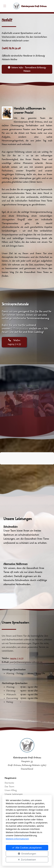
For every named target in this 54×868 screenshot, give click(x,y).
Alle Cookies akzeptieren (27, 848)
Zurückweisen (27, 860)
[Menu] (5, 6)
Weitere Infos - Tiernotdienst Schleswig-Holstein (27, 69)
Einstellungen (27, 854)
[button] (2, 467)
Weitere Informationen (17, 839)
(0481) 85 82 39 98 (11, 48)
